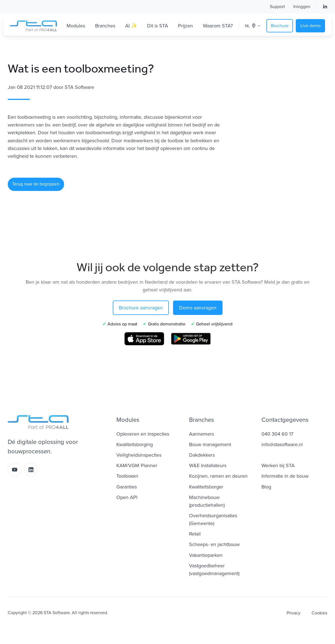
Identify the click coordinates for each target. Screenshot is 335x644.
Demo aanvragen (198, 308)
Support (277, 7)
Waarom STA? (218, 26)
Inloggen (302, 7)
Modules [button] (76, 26)
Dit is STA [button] (158, 26)
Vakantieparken (206, 555)
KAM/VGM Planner (137, 465)
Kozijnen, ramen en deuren (218, 476)
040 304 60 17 (277, 434)
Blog (266, 487)
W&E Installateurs (208, 465)
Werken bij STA (278, 465)
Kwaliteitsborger (206, 487)
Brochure (280, 26)
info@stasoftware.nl (282, 444)
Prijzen (185, 26)
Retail (195, 534)
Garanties (127, 487)
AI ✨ (131, 26)
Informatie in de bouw (285, 476)
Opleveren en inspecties (143, 434)
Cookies (319, 613)
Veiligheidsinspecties (139, 455)
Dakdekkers (202, 455)
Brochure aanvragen (141, 308)
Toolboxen (127, 476)
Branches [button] (105, 26)
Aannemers (201, 434)
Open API (127, 497)
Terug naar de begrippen (36, 184)
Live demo (311, 26)
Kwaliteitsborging (135, 444)
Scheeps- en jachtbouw (214, 544)
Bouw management (210, 444)
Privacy (294, 613)
